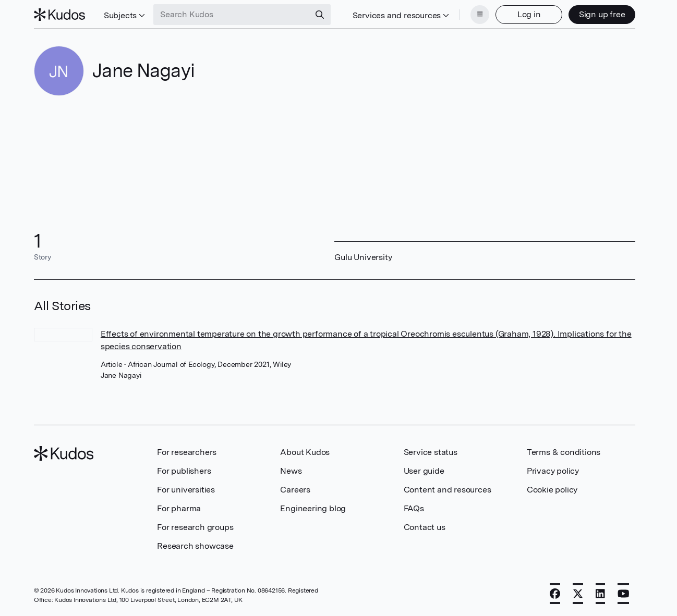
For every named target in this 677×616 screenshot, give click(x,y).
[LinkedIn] (600, 594)
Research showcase (195, 546)
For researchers (187, 452)
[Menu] (480, 15)
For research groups (195, 527)
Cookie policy (552, 490)
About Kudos (305, 452)
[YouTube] (624, 594)
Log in (529, 14)
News (291, 471)
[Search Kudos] (232, 15)
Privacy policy (553, 471)
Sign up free (602, 14)
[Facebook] (555, 594)
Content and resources (448, 490)
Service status (431, 452)
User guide (424, 471)
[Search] (320, 15)
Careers (295, 490)
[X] (578, 594)
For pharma (179, 508)
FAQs (414, 508)
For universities (186, 490)
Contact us (425, 527)
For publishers (184, 471)
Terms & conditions (564, 452)
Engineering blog (313, 508)
